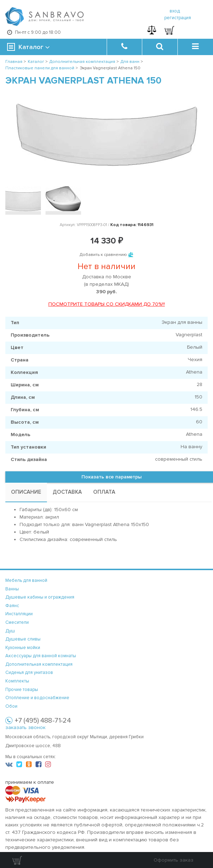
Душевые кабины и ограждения (40, 597)
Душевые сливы (23, 639)
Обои (11, 706)
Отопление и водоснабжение (37, 698)
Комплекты (17, 681)
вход (175, 11)
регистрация (178, 18)
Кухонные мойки (23, 648)
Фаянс (12, 606)
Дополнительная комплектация (39, 664)
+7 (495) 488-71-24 (43, 720)
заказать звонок (25, 727)
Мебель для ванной (26, 580)
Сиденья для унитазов (29, 673)
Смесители (17, 622)
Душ (10, 631)
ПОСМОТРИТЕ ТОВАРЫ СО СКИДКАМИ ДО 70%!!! (107, 304)
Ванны (12, 589)
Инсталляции (19, 614)
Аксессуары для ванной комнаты (41, 656)
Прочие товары (22, 690)
